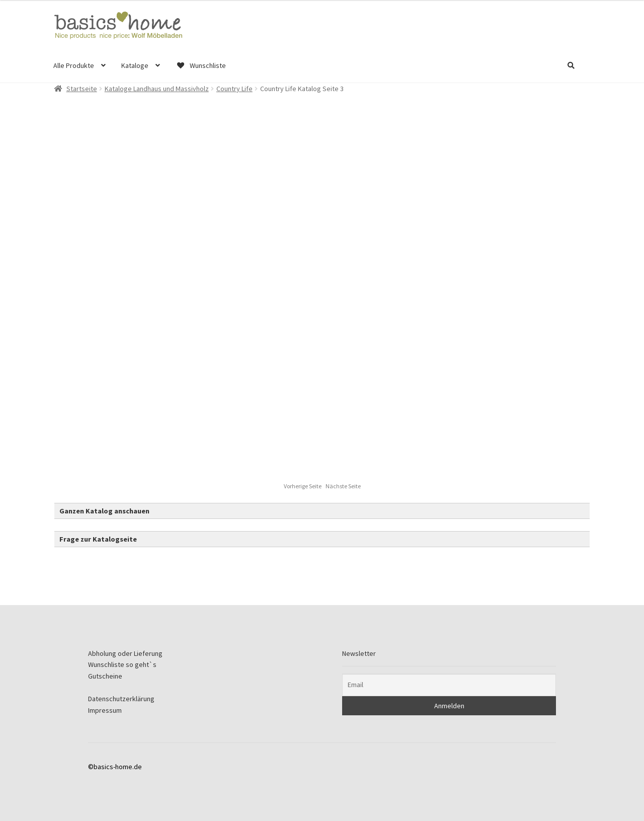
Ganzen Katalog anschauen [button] (104, 511)
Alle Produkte (74, 65)
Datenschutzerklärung (121, 699)
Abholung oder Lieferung (125, 653)
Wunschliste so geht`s (122, 664)
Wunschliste (201, 65)
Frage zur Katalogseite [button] (98, 539)
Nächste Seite (343, 486)
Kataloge (135, 65)
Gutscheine (105, 676)
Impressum (105, 710)
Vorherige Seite (303, 486)
